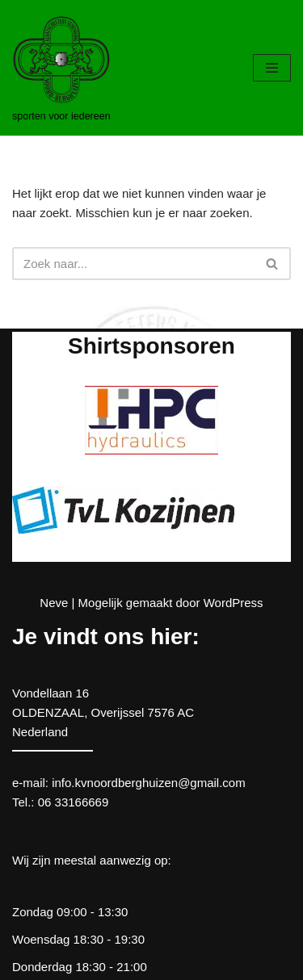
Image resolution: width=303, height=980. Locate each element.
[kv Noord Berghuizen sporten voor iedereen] (61, 68)
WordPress (234, 603)
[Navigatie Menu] (272, 68)
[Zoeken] (133, 264)
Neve (54, 603)
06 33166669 (74, 802)
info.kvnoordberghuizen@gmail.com (149, 783)
